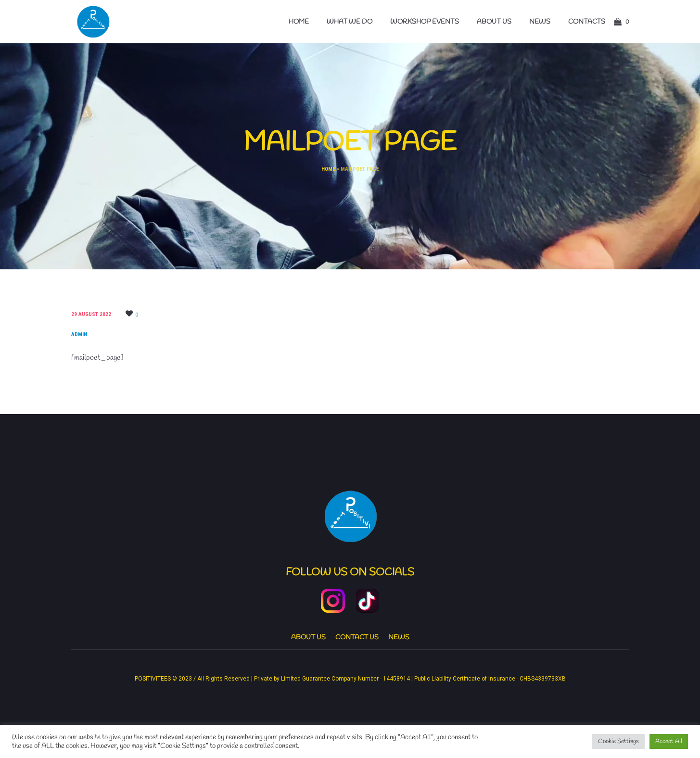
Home (328, 169)
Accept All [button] (669, 741)
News (399, 638)
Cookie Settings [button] (618, 741)
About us (308, 638)
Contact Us (357, 638)
